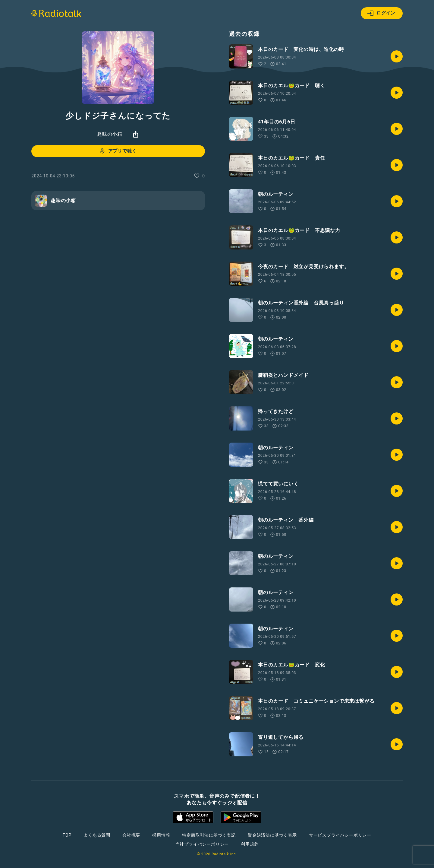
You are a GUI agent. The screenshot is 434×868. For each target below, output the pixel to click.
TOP (67, 835)
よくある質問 (97, 835)
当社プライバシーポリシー (202, 844)
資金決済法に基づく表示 (272, 835)
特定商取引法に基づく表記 (209, 835)
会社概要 (131, 835)
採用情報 (161, 835)
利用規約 (250, 844)
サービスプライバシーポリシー (340, 835)
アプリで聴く (118, 151)
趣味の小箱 (110, 134)
